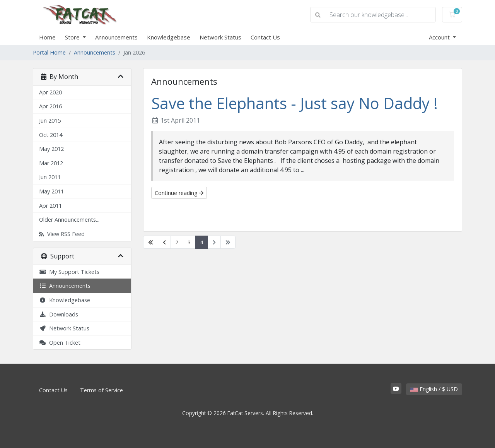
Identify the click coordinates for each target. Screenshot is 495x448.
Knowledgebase (169, 37)
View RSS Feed (62, 234)
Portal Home (49, 52)
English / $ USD (434, 389)
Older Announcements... (69, 220)
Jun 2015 (50, 121)
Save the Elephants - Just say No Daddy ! (294, 103)
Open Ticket (60, 343)
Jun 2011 (50, 177)
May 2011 (51, 191)
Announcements (116, 37)
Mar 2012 (51, 163)
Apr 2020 (50, 92)
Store (73, 37)
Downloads (59, 314)
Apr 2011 (50, 206)
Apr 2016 (50, 106)
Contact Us (265, 37)
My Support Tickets (69, 272)
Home (47, 37)
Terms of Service (102, 390)
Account (440, 37)
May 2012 (51, 149)
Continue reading (179, 193)
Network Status (220, 37)
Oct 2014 (51, 135)
